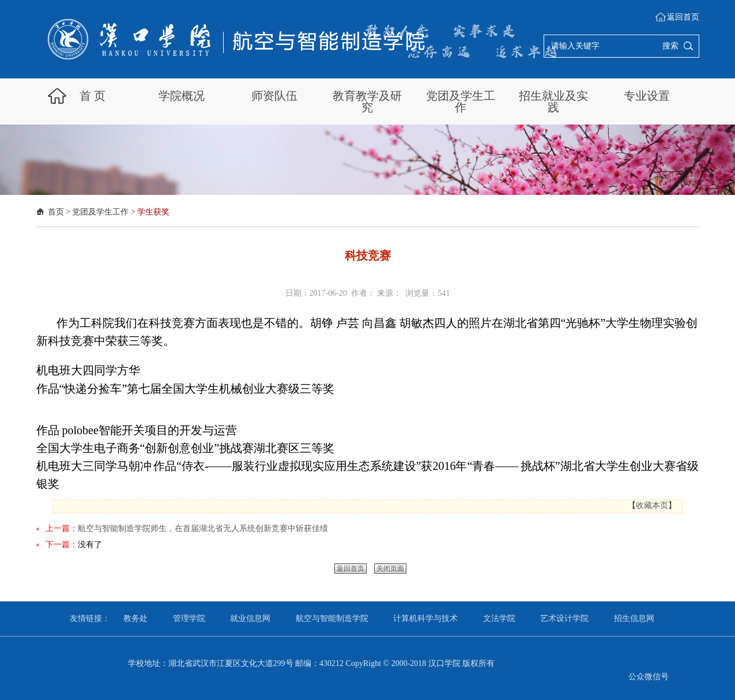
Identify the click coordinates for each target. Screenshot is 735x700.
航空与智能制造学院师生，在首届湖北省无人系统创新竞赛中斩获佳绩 (203, 528)
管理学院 (189, 618)
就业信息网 (250, 618)
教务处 (135, 618)
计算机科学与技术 (425, 618)
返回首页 (683, 17)
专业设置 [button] (647, 96)
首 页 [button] (93, 96)
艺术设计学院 (564, 618)
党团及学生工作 (100, 212)
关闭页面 (390, 569)
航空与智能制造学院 (332, 618)
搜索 (670, 46)
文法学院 (499, 618)
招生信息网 (634, 618)
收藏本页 (652, 505)
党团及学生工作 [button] (461, 101)
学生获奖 (153, 212)
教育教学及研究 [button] (367, 101)
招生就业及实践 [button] (553, 101)
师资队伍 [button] (274, 96)
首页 (56, 212)
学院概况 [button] (182, 96)
